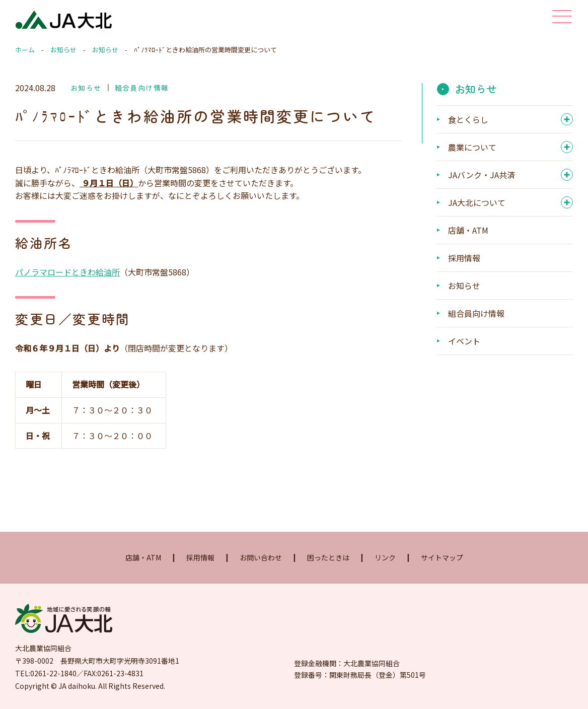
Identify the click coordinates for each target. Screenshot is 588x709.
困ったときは (328, 557)
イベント (464, 341)
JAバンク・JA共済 (482, 175)
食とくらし (468, 119)
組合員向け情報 (142, 88)
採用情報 (464, 258)
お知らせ (63, 50)
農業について (472, 147)
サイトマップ (442, 557)
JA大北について (477, 202)
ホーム (25, 50)
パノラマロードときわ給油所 (67, 272)
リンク (385, 557)
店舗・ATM (468, 230)
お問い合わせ (261, 557)
